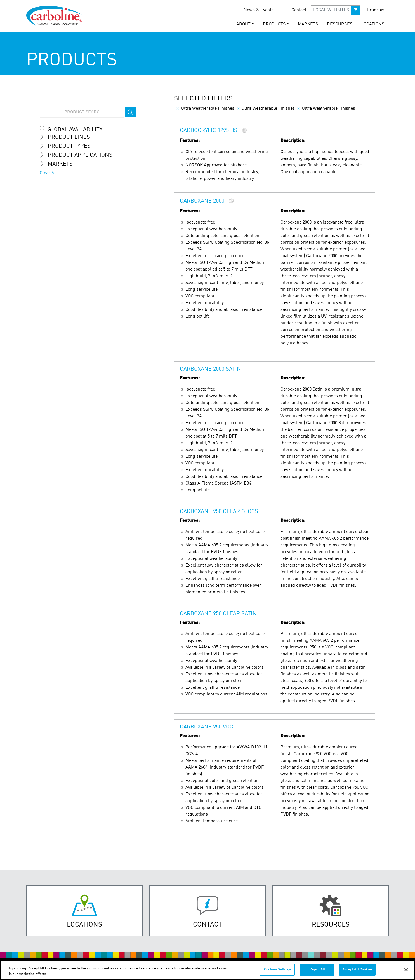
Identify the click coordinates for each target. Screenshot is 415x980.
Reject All (317, 970)
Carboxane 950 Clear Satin (218, 614)
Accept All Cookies (357, 970)
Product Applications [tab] (78, 155)
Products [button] (274, 24)
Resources (340, 24)
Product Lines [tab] (67, 137)
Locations (373, 24)
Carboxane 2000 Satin (210, 369)
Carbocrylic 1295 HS (209, 131)
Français (376, 10)
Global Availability (75, 130)
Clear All (48, 173)
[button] (336, 10)
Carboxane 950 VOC (207, 727)
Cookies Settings (277, 970)
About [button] (243, 24)
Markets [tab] (58, 164)
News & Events (259, 10)
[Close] (406, 970)
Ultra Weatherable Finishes (205, 109)
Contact (299, 10)
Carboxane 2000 (202, 201)
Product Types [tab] (67, 146)
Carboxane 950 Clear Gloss (219, 512)
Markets (308, 24)
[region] (207, 970)
